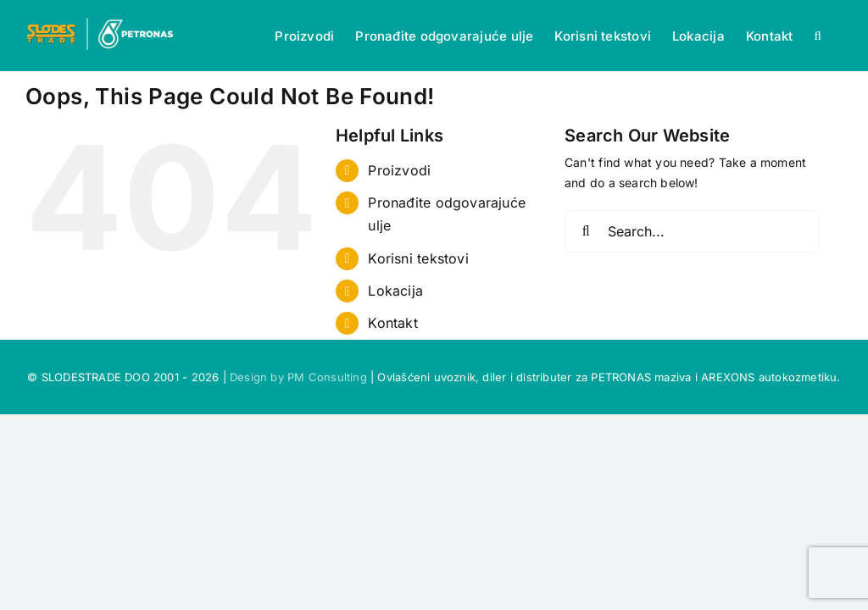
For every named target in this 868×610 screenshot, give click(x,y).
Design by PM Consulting (298, 377)
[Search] (586, 231)
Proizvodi (399, 170)
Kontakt (392, 323)
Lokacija (395, 291)
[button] (818, 36)
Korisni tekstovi (418, 258)
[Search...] (692, 231)
